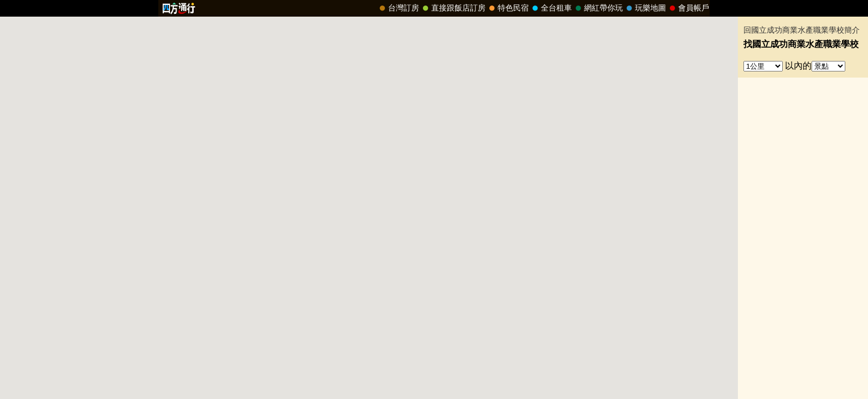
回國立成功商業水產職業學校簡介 (802, 30)
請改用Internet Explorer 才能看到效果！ (434, 8)
